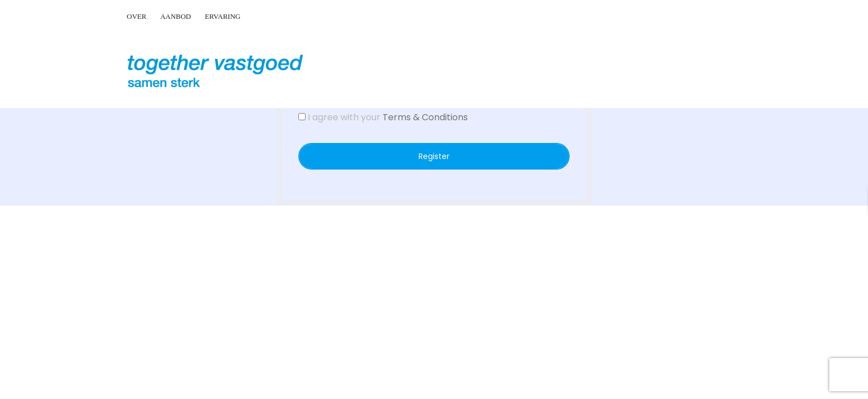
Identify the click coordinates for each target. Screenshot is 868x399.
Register (434, 156)
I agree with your (383, 117)
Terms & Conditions (425, 117)
